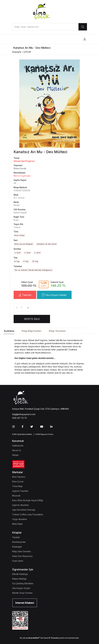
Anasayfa (17, 52)
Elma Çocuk (18, 481)
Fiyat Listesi (18, 561)
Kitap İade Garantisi (21, 551)
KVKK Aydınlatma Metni (22, 434)
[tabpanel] (50, 104)
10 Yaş (35, 261)
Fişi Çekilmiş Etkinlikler (23, 583)
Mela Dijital (17, 524)
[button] (85, 39)
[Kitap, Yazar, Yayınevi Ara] (45, 27)
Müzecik (16, 496)
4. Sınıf (37, 253)
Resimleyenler (19, 542)
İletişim (15, 455)
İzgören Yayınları (20, 491)
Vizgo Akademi (20, 519)
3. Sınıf (27, 253)
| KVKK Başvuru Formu (43, 434)
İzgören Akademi (20, 505)
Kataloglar (17, 547)
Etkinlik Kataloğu (20, 574)
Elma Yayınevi (19, 477)
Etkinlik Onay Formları (22, 593)
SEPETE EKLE (32, 319)
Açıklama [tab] (9, 331)
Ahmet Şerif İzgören (24, 161)
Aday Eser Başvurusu (22, 556)
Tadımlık (25, 295)
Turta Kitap (17, 486)
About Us (17, 450)
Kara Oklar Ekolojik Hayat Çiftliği (28, 500)
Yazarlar (16, 537)
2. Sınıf (17, 253)
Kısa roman (20, 235)
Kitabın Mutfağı (19, 579)
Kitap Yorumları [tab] (57, 331)
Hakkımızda (18, 446)
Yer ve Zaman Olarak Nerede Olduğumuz (33, 270)
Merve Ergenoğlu (22, 176)
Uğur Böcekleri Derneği (24, 510)
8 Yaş (17, 261)
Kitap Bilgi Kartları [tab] (32, 331)
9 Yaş (26, 261)
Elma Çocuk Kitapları (24, 244)
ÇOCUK (27, 52)
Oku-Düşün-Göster (54, 295)
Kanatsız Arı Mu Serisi (47, 244)
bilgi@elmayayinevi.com (24, 414)
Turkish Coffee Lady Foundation (28, 514)
